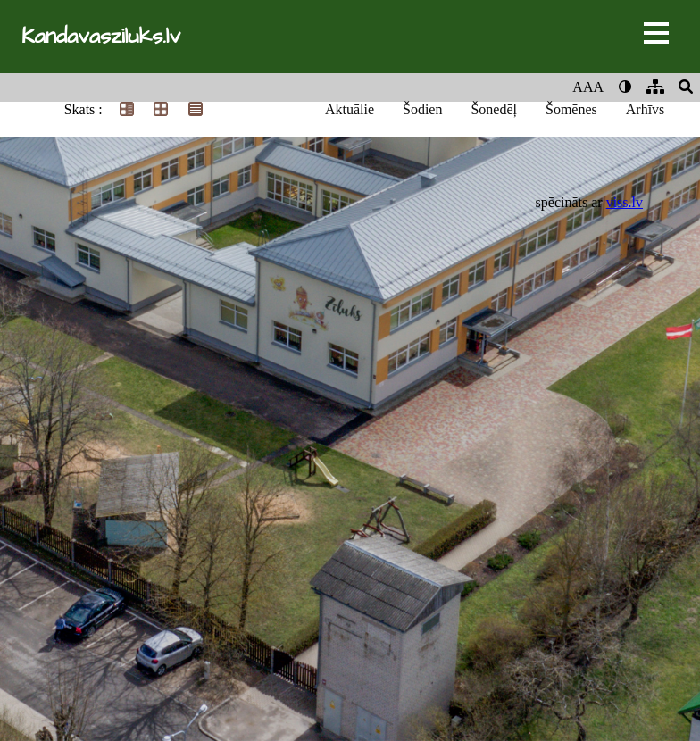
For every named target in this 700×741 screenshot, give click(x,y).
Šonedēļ (494, 109)
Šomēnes (571, 109)
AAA (588, 87)
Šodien (422, 109)
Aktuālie (350, 109)
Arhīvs (646, 109)
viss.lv (625, 202)
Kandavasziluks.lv (101, 37)
